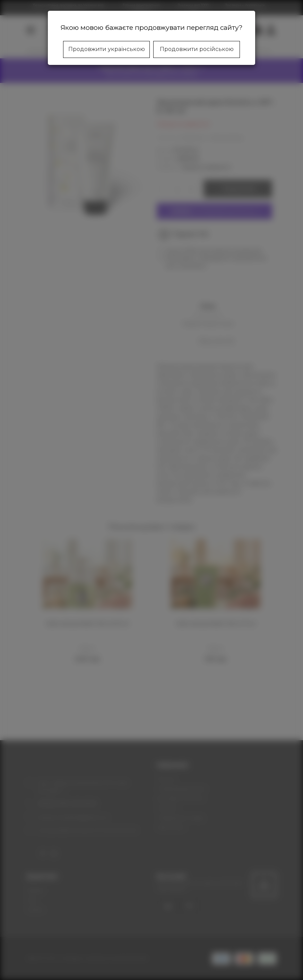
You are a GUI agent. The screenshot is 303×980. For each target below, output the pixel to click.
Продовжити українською (107, 49)
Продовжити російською (197, 49)
